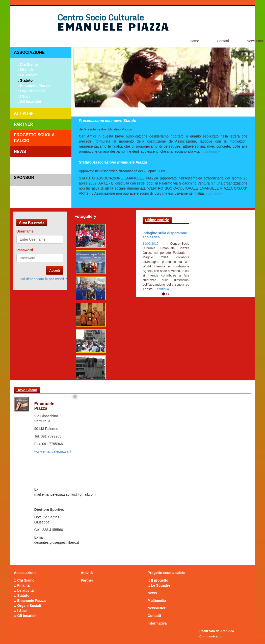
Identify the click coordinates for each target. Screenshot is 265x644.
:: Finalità (25, 70)
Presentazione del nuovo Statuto (108, 121)
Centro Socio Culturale (101, 17)
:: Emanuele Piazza (33, 86)
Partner (23, 124)
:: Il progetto (158, 580)
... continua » (210, 151)
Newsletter (157, 608)
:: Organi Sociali (31, 91)
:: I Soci (23, 96)
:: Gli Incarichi (29, 102)
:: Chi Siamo (27, 64)
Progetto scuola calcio (34, 138)
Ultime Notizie (157, 220)
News (20, 152)
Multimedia (157, 601)
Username (25, 231)
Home (194, 41)
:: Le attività (27, 75)
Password (25, 250)
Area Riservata (32, 222)
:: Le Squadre (159, 585)
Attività (87, 573)
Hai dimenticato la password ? (43, 279)
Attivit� (23, 113)
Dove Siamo (27, 390)
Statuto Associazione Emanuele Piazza (113, 162)
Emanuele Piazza (113, 26)
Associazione (29, 52)
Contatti (223, 41)
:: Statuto (24, 80)
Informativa (157, 623)
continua (163, 289)
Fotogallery (85, 216)
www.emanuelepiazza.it (53, 451)
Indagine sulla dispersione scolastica (165, 235)
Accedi (55, 270)
